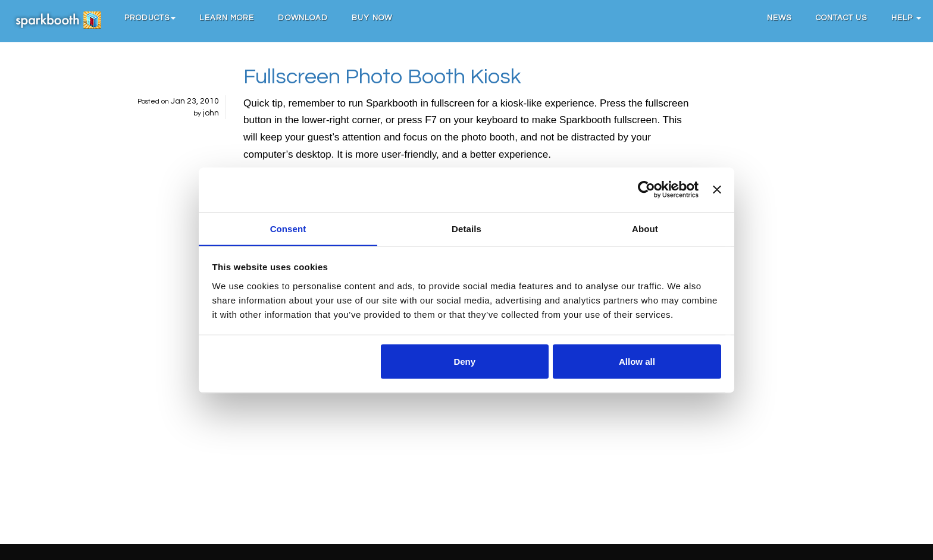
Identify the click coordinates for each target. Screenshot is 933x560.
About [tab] (645, 228)
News (779, 18)
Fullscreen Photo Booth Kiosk (382, 77)
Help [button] (907, 18)
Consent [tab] (288, 228)
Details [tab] (467, 228)
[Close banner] (717, 189)
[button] (150, 18)
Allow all (637, 362)
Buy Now (372, 18)
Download (303, 18)
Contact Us (842, 18)
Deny (464, 362)
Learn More (227, 18)
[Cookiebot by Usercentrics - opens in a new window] (646, 189)
